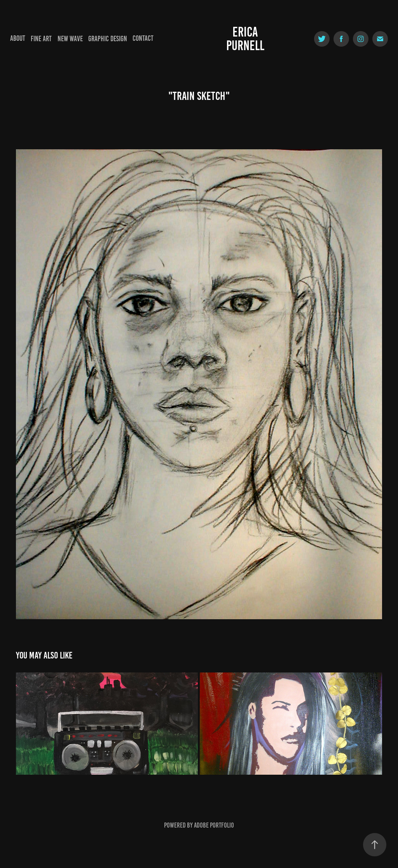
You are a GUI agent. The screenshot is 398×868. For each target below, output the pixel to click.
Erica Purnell (245, 39)
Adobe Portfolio (214, 825)
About (18, 38)
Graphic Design (108, 39)
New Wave (70, 39)
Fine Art (41, 39)
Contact (143, 38)
